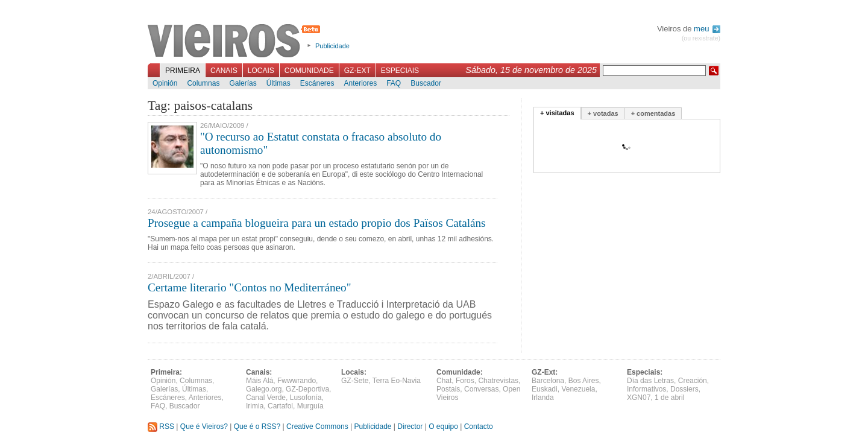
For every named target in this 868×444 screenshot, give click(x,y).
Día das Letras (650, 381)
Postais (448, 389)
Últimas (278, 83)
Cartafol (280, 406)
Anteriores (360, 83)
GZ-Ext (357, 71)
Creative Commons (317, 427)
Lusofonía (306, 398)
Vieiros (236, 42)
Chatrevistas (498, 381)
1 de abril (669, 398)
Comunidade (309, 71)
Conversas (481, 389)
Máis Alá (259, 381)
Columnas (203, 83)
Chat (444, 381)
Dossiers (684, 389)
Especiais (400, 71)
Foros (465, 381)
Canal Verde (266, 398)
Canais (224, 71)
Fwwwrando (297, 381)
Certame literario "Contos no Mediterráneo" (250, 287)
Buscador (426, 83)
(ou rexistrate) (701, 38)
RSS (161, 427)
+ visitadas (557, 113)
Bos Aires (584, 381)
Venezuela (578, 389)
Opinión (165, 83)
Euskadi (545, 389)
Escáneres (317, 83)
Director (410, 427)
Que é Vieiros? (204, 427)
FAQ (394, 83)
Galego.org (264, 389)
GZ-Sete (355, 381)
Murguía (310, 406)
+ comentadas (653, 113)
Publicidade (332, 46)
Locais (261, 71)
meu (707, 29)
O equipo (443, 427)
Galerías (243, 83)
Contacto (479, 427)
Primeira (183, 71)
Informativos (646, 389)
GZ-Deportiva (307, 389)
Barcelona (548, 381)
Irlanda (543, 398)
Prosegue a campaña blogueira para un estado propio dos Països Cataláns (317, 223)
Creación (693, 381)
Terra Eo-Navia (397, 381)
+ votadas (603, 113)
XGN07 (639, 398)
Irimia (255, 406)
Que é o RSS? (257, 427)
